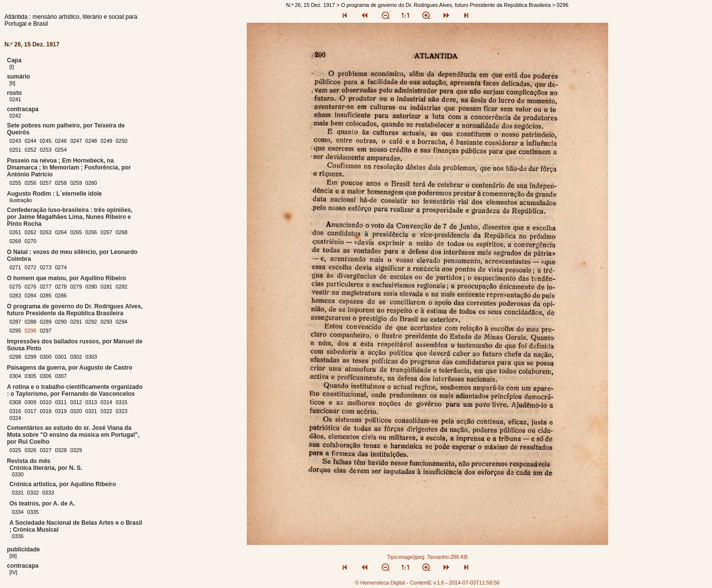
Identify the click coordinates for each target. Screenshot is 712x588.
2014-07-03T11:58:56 (474, 583)
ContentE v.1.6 (427, 583)
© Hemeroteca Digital (380, 583)
